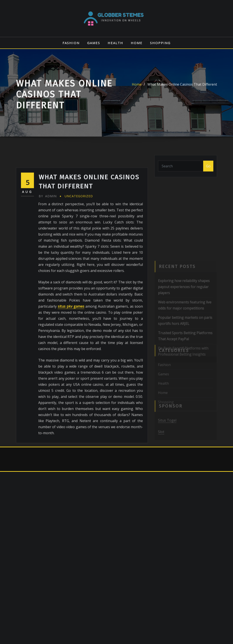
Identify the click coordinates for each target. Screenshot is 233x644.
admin (48, 232)
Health (115, 43)
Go (208, 169)
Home (137, 43)
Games (94, 43)
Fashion (71, 43)
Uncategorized (79, 232)
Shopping (160, 43)
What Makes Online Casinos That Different (182, 89)
